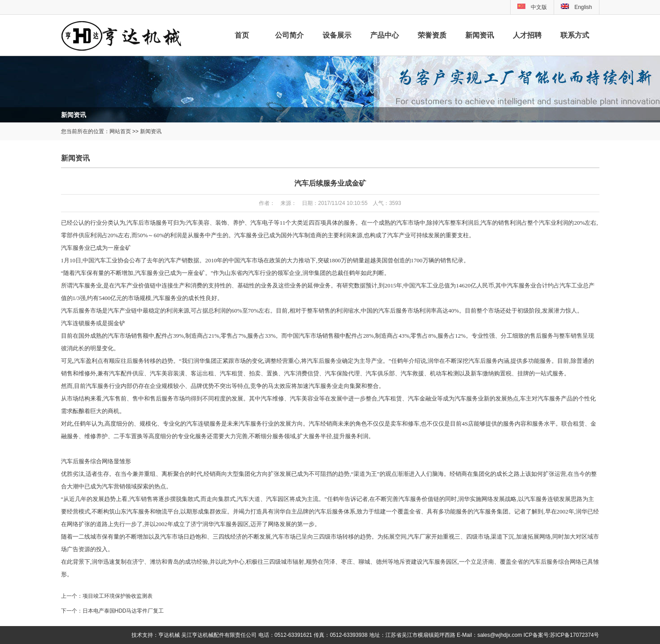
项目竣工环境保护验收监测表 (118, 596)
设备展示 (337, 35)
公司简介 (289, 35)
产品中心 (385, 35)
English (576, 7)
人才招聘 (527, 35)
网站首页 (120, 131)
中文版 (539, 7)
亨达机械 (169, 635)
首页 (242, 35)
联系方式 (575, 35)
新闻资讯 (480, 35)
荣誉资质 (432, 35)
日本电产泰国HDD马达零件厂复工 (123, 611)
